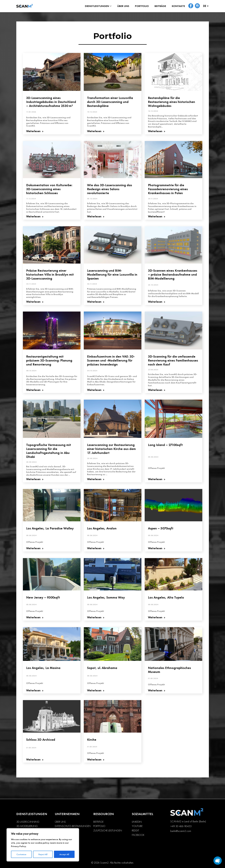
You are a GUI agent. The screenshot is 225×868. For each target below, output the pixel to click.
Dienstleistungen (97, 6)
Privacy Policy (19, 846)
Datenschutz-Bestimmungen (73, 826)
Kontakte (178, 6)
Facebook (138, 835)
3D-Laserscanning (28, 822)
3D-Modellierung (27, 826)
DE (205, 6)
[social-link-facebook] (191, 6)
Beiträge (160, 6)
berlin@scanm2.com (181, 831)
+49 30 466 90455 (181, 826)
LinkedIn (137, 822)
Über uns (123, 6)
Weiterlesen (34, 131)
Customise (21, 854)
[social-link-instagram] (197, 6)
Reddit (135, 831)
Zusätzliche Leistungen (108, 831)
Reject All (43, 854)
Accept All (64, 854)
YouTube (137, 826)
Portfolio (142, 6)
